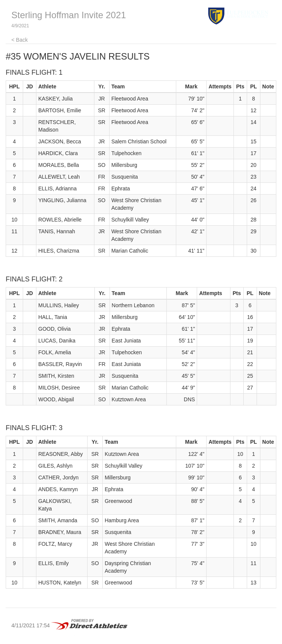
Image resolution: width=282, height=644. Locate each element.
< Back (20, 40)
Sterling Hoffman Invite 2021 (69, 15)
